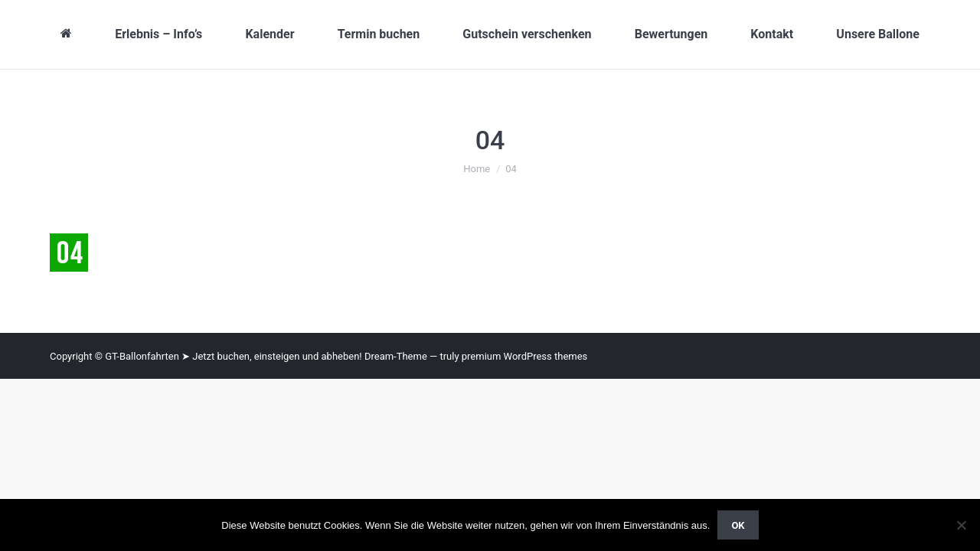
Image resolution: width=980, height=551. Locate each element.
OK (738, 525)
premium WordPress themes (525, 356)
